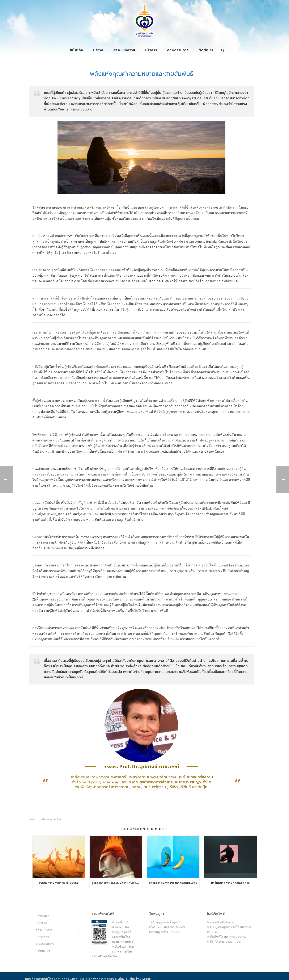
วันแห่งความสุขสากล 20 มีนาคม (59, 883)
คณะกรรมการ (178, 50)
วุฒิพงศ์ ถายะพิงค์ (51, 819)
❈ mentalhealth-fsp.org (221, 922)
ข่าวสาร (151, 50)
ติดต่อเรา (206, 50)
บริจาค (98, 50)
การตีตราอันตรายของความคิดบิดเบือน (173, 883)
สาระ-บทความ (124, 50)
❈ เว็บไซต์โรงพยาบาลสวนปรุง (227, 937)
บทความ (34, 819)
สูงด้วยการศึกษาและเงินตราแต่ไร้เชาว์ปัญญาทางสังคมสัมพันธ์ (117, 883)
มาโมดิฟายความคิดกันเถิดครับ (230, 883)
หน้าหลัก (76, 50)
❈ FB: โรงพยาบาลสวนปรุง (224, 942)
